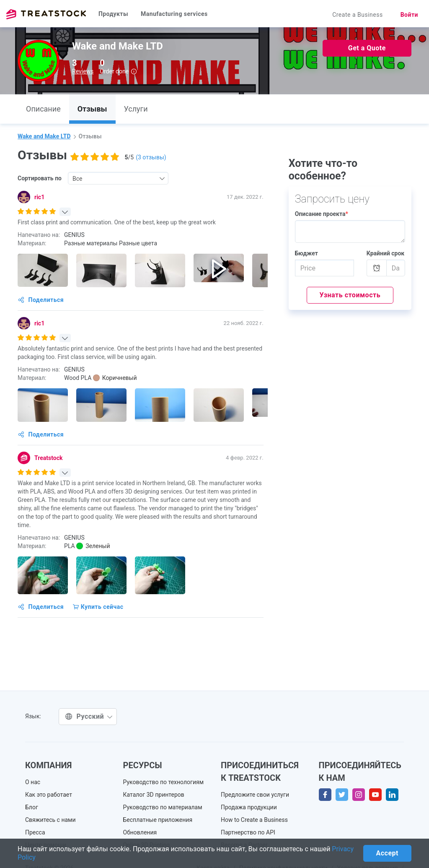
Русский (89, 716)
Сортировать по (40, 178)
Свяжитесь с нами (50, 820)
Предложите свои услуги (255, 795)
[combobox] (118, 178)
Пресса (35, 832)
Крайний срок (386, 253)
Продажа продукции (249, 807)
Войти (409, 15)
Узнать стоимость (350, 295)
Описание (43, 109)
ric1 (39, 197)
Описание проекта (322, 214)
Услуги (136, 109)
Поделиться (41, 300)
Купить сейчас (98, 607)
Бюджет (306, 253)
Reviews (83, 71)
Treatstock (46, 14)
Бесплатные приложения (158, 820)
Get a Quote (367, 48)
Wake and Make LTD (44, 136)
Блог (32, 807)
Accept (387, 853)
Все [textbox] (77, 179)
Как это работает (49, 795)
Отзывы (92, 109)
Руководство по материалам (163, 807)
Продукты (113, 14)
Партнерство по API (248, 832)
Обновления (140, 832)
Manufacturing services (174, 14)
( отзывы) (151, 157)
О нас (33, 782)
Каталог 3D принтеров (154, 795)
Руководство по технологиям (164, 782)
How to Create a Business (254, 820)
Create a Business (358, 15)
